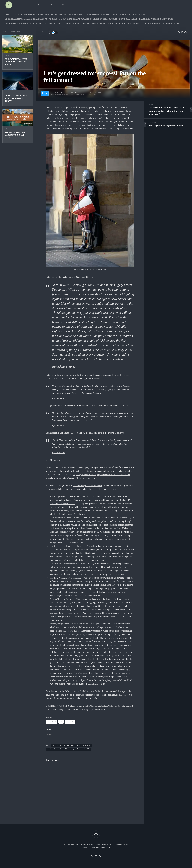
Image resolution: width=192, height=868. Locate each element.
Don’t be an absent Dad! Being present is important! (146, 19)
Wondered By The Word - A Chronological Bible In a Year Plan (69, 749)
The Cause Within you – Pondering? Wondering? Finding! (111, 23)
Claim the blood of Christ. (61, 518)
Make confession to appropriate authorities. (69, 564)
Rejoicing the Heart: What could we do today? (16, 98)
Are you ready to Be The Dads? (129, 14)
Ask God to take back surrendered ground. (68, 546)
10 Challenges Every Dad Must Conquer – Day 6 (16, 135)
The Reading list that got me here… (162, 23)
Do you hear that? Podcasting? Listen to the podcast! (88, 19)
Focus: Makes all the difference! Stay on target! (16, 62)
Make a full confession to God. (63, 504)
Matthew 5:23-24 (117, 574)
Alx (109, 847)
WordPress (95, 847)
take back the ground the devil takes (89, 485)
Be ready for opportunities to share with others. (70, 624)
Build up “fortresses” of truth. (63, 599)
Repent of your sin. (58, 497)
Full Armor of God (58, 745)
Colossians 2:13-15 (85, 542)
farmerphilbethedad (63, 95)
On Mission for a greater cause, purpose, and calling (33, 23)
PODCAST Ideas (71, 23)
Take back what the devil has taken (79, 745)
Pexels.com (102, 269)
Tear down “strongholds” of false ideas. (67, 578)
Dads (7, 55)
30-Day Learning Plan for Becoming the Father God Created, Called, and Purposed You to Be (62, 14)
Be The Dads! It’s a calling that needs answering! (31, 19)
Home (8, 14)
